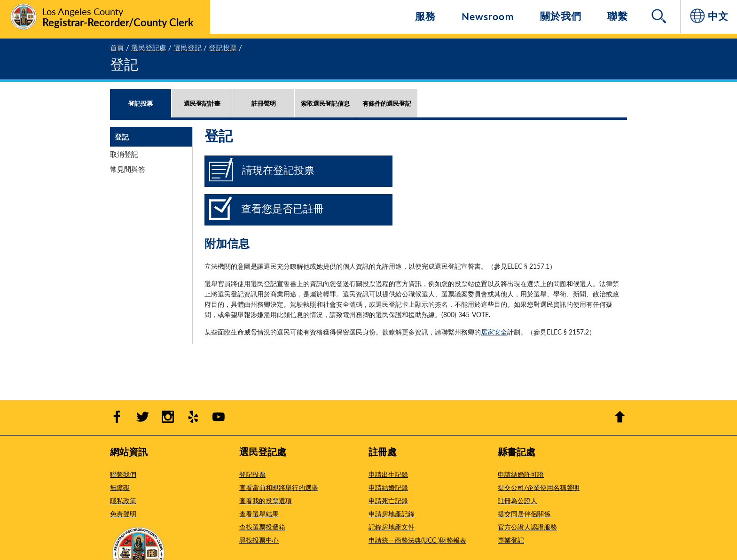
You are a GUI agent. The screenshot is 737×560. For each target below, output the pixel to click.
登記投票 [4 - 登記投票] (223, 47)
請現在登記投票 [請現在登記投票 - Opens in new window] (278, 170)
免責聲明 (123, 513)
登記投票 (252, 474)
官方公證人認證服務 (527, 527)
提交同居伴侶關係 (524, 513)
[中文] (709, 17)
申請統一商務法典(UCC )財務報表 (417, 540)
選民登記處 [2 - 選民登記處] (149, 47)
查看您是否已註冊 (282, 208)
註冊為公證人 (517, 500)
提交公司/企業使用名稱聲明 (539, 487)
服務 (425, 16)
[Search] (660, 17)
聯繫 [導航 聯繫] (618, 16)
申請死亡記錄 (388, 500)
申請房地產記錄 (392, 513)
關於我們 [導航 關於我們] (561, 16)
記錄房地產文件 (392, 527)
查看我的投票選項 (266, 500)
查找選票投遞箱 (262, 527)
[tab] (141, 113)
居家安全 (494, 332)
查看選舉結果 (259, 513)
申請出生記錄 (388, 474)
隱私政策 (123, 500)
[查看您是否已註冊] (220, 216)
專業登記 (511, 540)
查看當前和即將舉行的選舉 (279, 487)
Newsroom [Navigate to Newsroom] (488, 16)
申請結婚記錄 (388, 487)
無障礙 (120, 487)
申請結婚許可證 (521, 474)
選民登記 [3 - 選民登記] (188, 47)
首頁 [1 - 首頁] (117, 47)
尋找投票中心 (259, 540)
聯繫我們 (123, 474)
